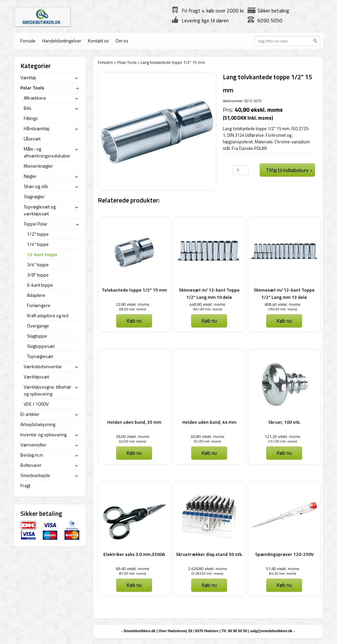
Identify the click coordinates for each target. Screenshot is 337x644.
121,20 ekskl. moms (282, 436)
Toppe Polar (36, 224)
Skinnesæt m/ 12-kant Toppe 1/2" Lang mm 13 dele (284, 293)
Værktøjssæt (36, 377)
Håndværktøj (37, 128)
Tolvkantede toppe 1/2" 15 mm (134, 290)
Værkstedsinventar (43, 366)
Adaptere (36, 295)
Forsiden (105, 62)
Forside (28, 41)
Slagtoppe (37, 336)
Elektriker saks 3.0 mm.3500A (134, 554)
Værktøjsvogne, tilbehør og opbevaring (48, 390)
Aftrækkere (35, 98)
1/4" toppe (38, 244)
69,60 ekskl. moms (132, 569)
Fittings (31, 118)
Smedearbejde (35, 475)
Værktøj (28, 77)
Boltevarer (31, 465)
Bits (27, 108)
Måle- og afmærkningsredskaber (47, 152)
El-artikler (30, 414)
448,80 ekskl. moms (207, 304)
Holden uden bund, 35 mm (134, 422)
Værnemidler (33, 445)
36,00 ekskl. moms (132, 436)
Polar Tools (127, 62)
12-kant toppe (42, 254)
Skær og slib (36, 186)
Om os (122, 41)
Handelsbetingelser (62, 41)
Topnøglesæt (40, 356)
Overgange (38, 326)
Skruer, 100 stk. (284, 422)
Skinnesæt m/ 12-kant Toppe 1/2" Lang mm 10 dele (209, 293)
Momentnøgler (38, 166)
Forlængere (39, 305)
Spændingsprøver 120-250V (284, 554)
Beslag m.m (32, 455)
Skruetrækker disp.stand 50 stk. (209, 554)
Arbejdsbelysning (38, 424)
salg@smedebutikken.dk (271, 631)
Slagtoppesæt (41, 346)
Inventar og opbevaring (43, 434)
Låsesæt (32, 139)
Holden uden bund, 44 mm (209, 422)
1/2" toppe (38, 234)
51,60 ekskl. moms (283, 569)
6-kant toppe (40, 285)
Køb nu (134, 321)
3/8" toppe (38, 275)
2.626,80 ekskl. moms (207, 569)
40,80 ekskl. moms (207, 436)
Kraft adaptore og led (48, 315)
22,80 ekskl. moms (132, 304)
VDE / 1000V (36, 404)
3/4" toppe (38, 264)
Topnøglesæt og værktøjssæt (40, 210)
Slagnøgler (34, 196)
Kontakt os (98, 41)
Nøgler (30, 176)
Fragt (25, 485)
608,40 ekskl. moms (282, 304)
